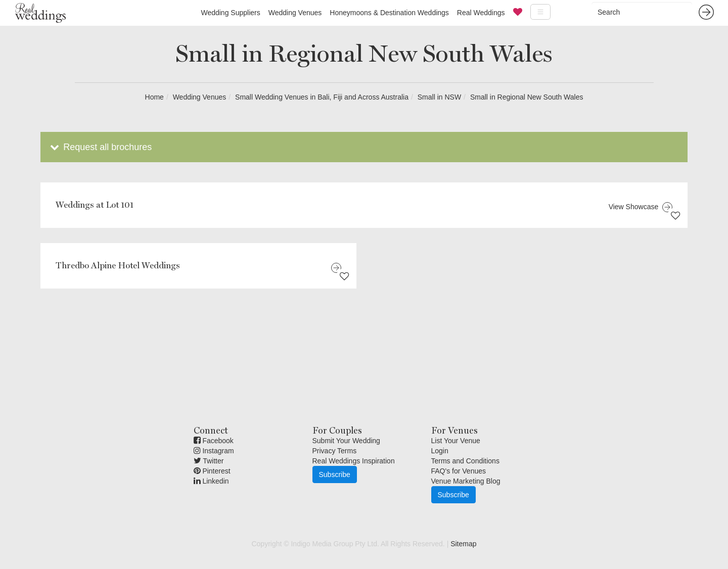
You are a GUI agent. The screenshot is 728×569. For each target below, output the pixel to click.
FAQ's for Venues (459, 471)
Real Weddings (481, 13)
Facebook (214, 441)
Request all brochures (100, 147)
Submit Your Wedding (346, 441)
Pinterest (212, 471)
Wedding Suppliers (230, 13)
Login (440, 451)
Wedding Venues (295, 13)
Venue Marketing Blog (466, 481)
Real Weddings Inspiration (354, 461)
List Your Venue (456, 441)
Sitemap (463, 544)
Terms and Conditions (465, 461)
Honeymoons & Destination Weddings (389, 13)
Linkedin (211, 481)
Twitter (209, 461)
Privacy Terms (335, 451)
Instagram (214, 451)
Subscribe (335, 475)
